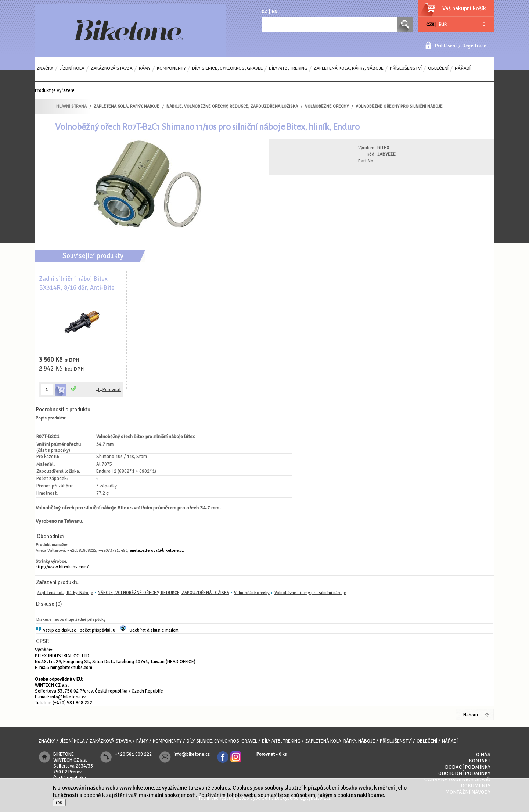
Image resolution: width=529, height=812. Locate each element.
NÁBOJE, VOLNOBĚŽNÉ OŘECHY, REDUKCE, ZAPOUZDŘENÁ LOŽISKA (163, 593)
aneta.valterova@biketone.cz (157, 550)
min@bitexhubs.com (71, 668)
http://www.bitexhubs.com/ (62, 567)
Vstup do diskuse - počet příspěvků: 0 (79, 630)
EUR (443, 25)
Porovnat (112, 390)
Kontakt (480, 761)
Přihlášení (446, 46)
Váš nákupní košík (464, 8)
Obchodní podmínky (464, 773)
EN (275, 12)
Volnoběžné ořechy (252, 593)
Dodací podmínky (468, 767)
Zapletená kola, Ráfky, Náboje (65, 593)
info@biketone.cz (68, 697)
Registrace (474, 46)
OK (59, 803)
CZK (430, 25)
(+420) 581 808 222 (72, 703)
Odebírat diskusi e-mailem (154, 630)
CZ (264, 12)
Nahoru (471, 715)
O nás (483, 754)
